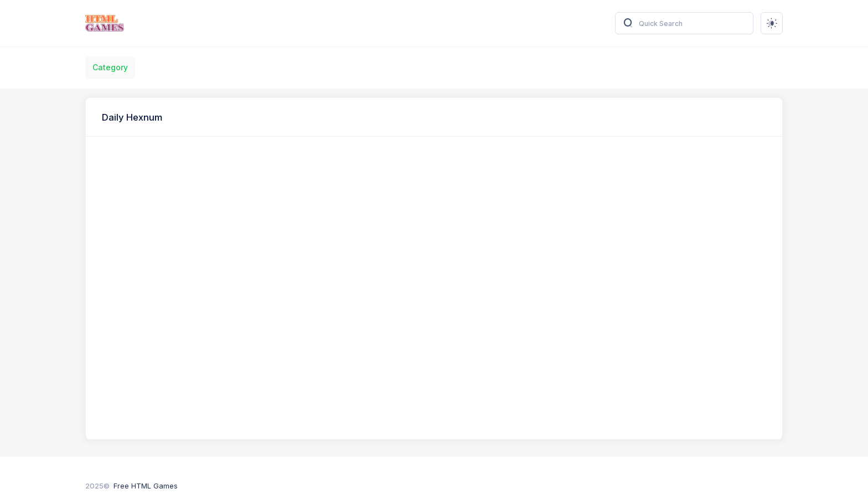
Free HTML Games (146, 486)
